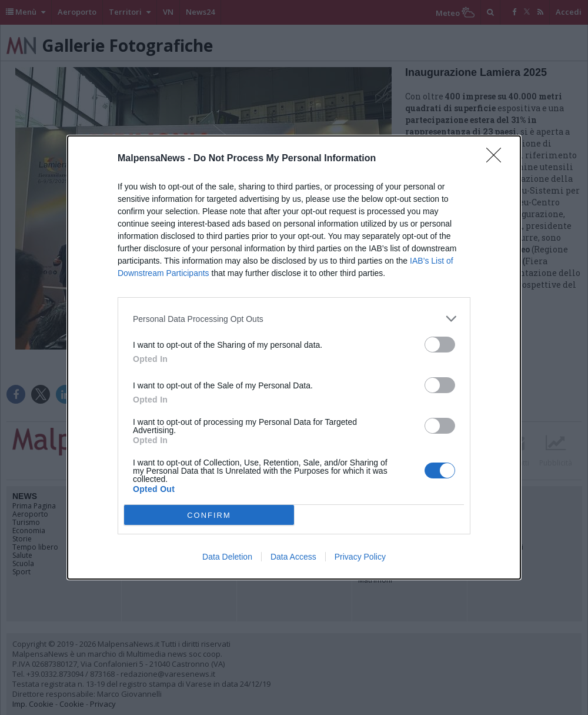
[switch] (440, 345)
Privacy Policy (360, 557)
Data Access (293, 557)
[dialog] (294, 357)
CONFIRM (209, 515)
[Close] (497, 159)
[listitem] (294, 319)
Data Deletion (227, 557)
